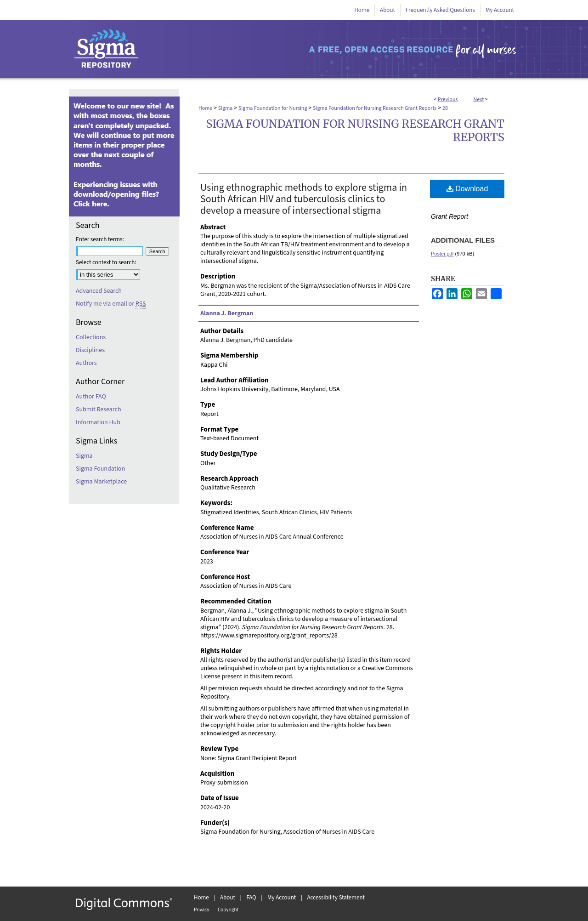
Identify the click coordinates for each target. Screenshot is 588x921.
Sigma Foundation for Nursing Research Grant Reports (375, 108)
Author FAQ (91, 397)
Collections (91, 337)
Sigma (225, 108)
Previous (448, 99)
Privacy (201, 910)
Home (205, 108)
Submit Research (99, 409)
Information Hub (98, 422)
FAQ (251, 898)
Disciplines (90, 350)
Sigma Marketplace (101, 482)
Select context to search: (106, 262)
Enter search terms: (100, 239)
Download (467, 189)
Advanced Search (99, 291)
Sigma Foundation (100, 469)
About (228, 898)
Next (478, 99)
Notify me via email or (111, 304)
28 (445, 108)
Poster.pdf (442, 254)
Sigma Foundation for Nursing (273, 108)
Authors (86, 363)
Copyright (228, 910)
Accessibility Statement (336, 898)
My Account (282, 898)
